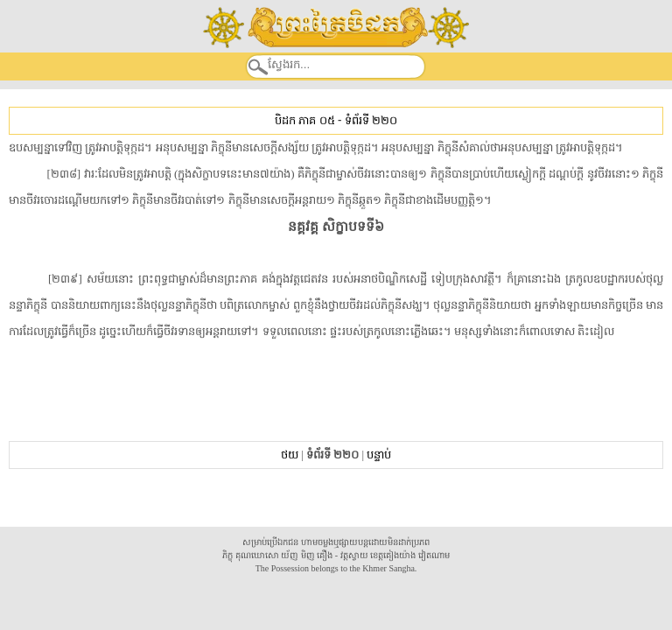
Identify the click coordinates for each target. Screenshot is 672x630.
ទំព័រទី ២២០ (371, 120)
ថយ (290, 455)
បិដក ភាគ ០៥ (304, 120)
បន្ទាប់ (379, 455)
